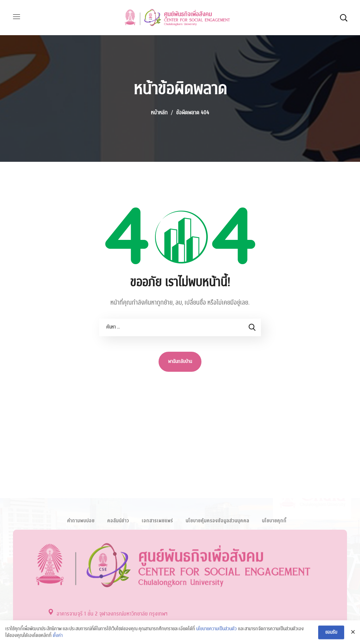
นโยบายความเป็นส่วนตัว (216, 632)
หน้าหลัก (159, 113)
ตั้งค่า (58, 639)
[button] (343, 18)
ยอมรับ (331, 636)
